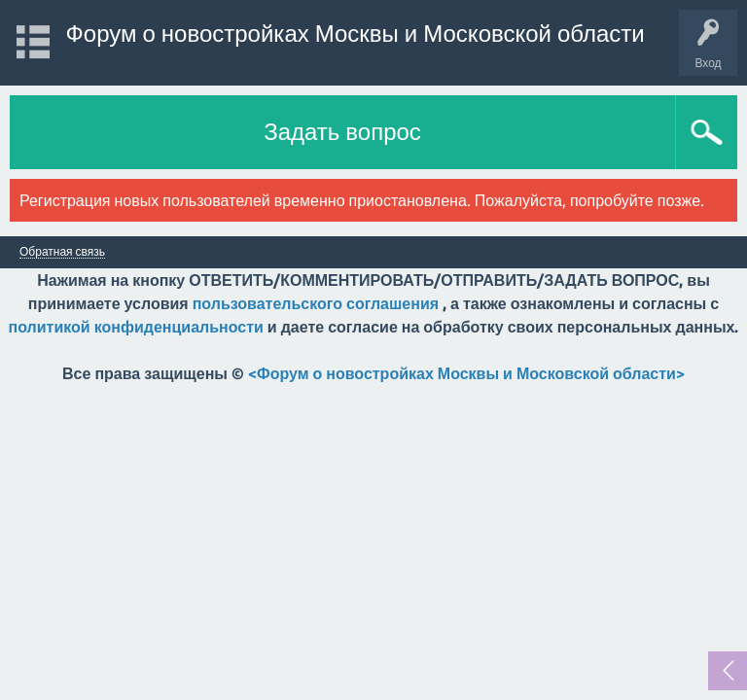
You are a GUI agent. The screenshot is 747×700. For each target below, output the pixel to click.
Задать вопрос (342, 132)
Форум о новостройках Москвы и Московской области (356, 34)
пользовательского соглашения (316, 303)
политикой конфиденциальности (136, 327)
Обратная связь (62, 252)
